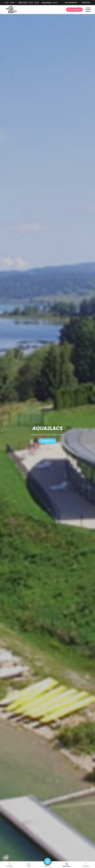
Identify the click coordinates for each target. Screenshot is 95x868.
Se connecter (71, 2)
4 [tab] (2, 439)
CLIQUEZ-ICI (47, 441)
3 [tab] (2, 436)
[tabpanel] (47, 434)
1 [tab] (2, 431)
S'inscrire (86, 2)
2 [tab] (2, 433)
